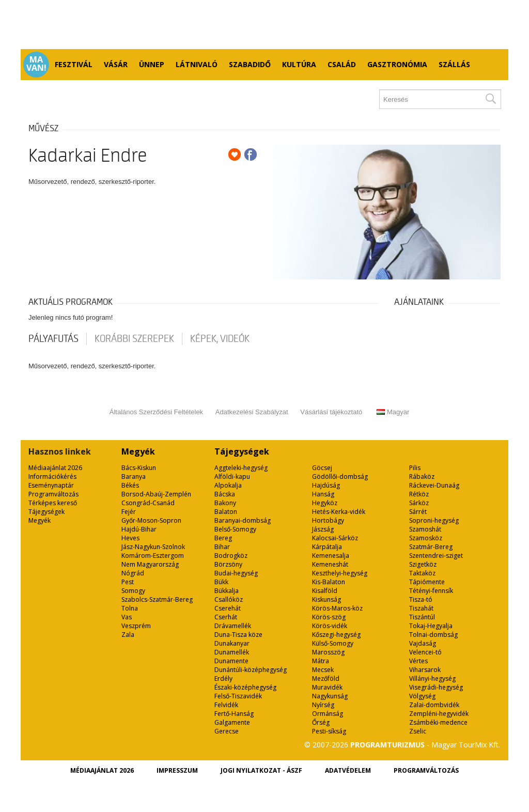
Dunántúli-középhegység (251, 670)
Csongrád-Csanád (148, 503)
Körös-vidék (330, 626)
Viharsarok (425, 670)
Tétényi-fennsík (431, 591)
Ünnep (152, 64)
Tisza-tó (421, 599)
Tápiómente (427, 582)
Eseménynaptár (51, 485)
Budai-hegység (236, 573)
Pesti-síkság (329, 731)
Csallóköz (229, 599)
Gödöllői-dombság (340, 477)
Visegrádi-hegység (436, 687)
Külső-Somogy (333, 643)
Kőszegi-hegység (336, 635)
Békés (130, 485)
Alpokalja (228, 485)
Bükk (221, 582)
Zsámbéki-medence (438, 722)
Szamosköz (426, 538)
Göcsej (322, 468)
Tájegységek (46, 512)
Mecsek (323, 670)
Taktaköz (422, 573)
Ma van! (36, 64)
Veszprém (136, 626)
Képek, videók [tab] (220, 339)
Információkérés (52, 477)
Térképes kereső (53, 503)
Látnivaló (197, 64)
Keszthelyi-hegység (340, 573)
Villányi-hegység (432, 678)
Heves (130, 538)
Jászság (323, 529)
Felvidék (226, 705)
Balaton (226, 512)
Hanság (323, 494)
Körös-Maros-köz (337, 608)
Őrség (321, 722)
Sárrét (418, 512)
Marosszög (328, 652)
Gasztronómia (397, 64)
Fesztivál (74, 64)
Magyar (393, 412)
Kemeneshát (330, 564)
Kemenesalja (331, 556)
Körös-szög (329, 617)
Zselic (418, 731)
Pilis (415, 468)
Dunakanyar (232, 643)
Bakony (225, 503)
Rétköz (419, 494)
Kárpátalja (327, 547)
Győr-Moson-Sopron (151, 520)
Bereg (223, 538)
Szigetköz (423, 564)
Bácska (225, 494)
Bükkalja (227, 591)
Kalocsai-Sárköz (335, 538)
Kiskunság (326, 599)
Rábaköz (422, 477)
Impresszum (177, 770)
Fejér (129, 512)
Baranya (134, 477)
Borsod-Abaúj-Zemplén (156, 494)
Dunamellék (232, 652)
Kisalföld (325, 591)
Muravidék (327, 687)
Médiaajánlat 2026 (55, 468)
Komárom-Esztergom (153, 556)
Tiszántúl (422, 617)
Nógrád (133, 573)
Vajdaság (423, 643)
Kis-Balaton (329, 582)
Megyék (40, 520)
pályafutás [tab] (53, 339)
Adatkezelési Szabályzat (252, 412)
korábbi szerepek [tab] (134, 339)
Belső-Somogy (235, 529)
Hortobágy (328, 520)
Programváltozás (53, 494)
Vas (127, 617)
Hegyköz (325, 503)
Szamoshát (425, 529)
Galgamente (232, 722)
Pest (128, 582)
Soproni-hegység (434, 520)
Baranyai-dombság (243, 520)
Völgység (422, 696)
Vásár (116, 64)
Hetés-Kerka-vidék (339, 512)
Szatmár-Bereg (431, 547)
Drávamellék (233, 626)
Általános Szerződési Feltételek (156, 412)
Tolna (130, 608)
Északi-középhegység (245, 687)
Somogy (133, 591)
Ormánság (328, 714)
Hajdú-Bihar (139, 529)
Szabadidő (250, 64)
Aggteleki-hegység (241, 468)
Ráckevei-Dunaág (434, 485)
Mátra (321, 661)
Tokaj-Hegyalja (431, 626)
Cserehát (228, 608)
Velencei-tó (425, 652)
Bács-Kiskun (139, 468)
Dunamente (231, 661)
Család (342, 64)
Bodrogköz (231, 556)
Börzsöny (228, 564)
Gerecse (227, 731)
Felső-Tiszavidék (238, 696)
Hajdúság (326, 485)
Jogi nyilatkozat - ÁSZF (261, 770)
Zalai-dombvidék (434, 705)
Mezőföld (326, 678)
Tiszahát (421, 608)
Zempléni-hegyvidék (439, 714)
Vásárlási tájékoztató (331, 412)
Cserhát (226, 617)
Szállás (454, 64)
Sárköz (419, 503)
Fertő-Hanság (234, 714)
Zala (128, 635)
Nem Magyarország (150, 564)
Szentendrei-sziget (436, 556)
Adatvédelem (348, 770)
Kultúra (299, 64)
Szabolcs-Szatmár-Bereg (157, 599)
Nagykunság (330, 696)
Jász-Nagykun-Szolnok (153, 547)
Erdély (223, 678)
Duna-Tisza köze (238, 635)
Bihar (222, 547)
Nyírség (323, 705)
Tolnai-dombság (433, 635)
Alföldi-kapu (232, 477)
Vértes (418, 661)
